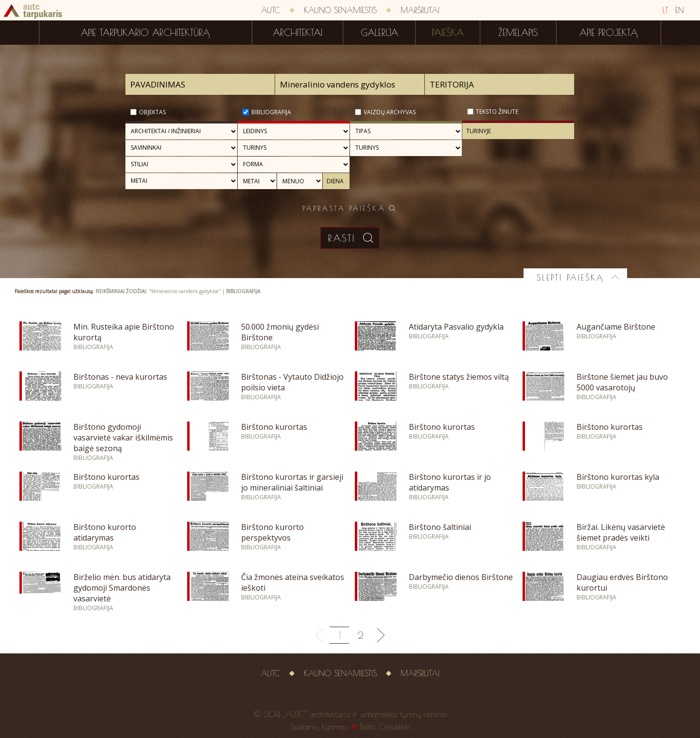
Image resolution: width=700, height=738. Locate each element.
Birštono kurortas (274, 427)
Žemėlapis (518, 33)
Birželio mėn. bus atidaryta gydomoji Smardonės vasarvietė (122, 588)
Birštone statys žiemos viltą (459, 377)
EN (680, 10)
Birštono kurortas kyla (618, 477)
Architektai (297, 33)
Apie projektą (609, 33)
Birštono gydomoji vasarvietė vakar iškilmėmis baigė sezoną (123, 438)
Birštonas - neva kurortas (120, 377)
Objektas (152, 112)
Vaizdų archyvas (390, 112)
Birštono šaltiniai (440, 527)
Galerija (379, 33)
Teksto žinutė (497, 112)
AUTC (271, 10)
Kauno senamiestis (340, 10)
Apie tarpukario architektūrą (145, 33)
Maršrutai (420, 10)
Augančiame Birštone (616, 327)
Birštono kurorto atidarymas (105, 532)
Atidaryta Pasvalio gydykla (456, 327)
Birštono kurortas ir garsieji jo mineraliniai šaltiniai (292, 482)
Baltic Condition (385, 727)
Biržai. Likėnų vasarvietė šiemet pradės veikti (621, 532)
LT (665, 10)
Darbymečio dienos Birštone (461, 577)
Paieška (448, 33)
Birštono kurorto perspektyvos (272, 532)
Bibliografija (271, 112)
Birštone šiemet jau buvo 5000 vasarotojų (622, 382)
